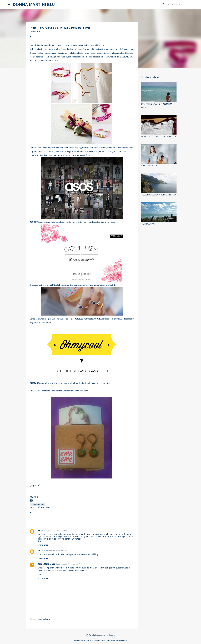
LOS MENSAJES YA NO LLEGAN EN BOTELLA (158, 137)
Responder (43, 545)
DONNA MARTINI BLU (34, 4)
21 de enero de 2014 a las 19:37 (68, 564)
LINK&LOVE (55, 285)
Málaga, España (44, 507)
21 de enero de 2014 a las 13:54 (55, 551)
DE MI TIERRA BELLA (149, 166)
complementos (37, 504)
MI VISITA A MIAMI (148, 224)
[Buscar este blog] (180, 4)
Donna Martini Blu (46, 564)
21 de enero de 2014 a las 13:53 (55, 530)
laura (40, 530)
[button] (31, 37)
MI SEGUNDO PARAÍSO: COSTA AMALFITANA (158, 195)
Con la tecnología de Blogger (101, 635)
